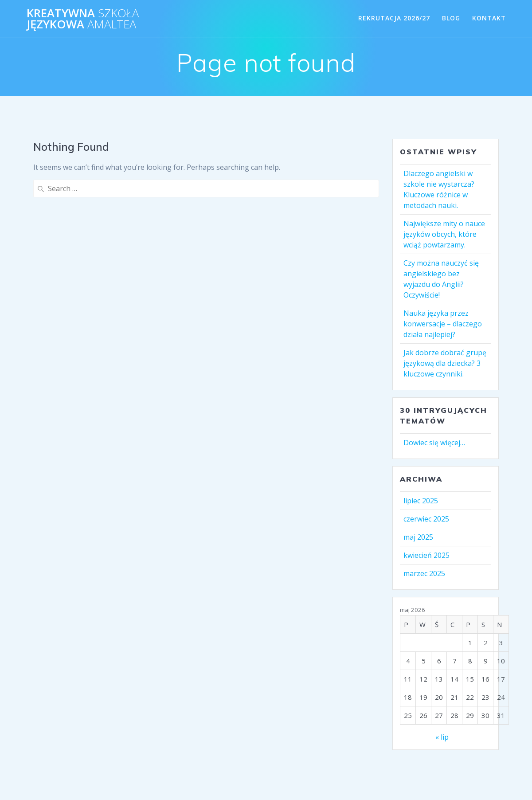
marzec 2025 (424, 573)
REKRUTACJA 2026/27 (394, 18)
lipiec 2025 (421, 501)
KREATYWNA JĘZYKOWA (83, 19)
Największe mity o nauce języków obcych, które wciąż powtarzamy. (444, 234)
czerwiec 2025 (426, 519)
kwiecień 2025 (426, 555)
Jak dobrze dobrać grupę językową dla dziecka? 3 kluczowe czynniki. (445, 363)
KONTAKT (489, 18)
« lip (442, 737)
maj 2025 (418, 537)
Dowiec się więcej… (434, 443)
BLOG (451, 18)
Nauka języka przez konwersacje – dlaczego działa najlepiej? (443, 324)
